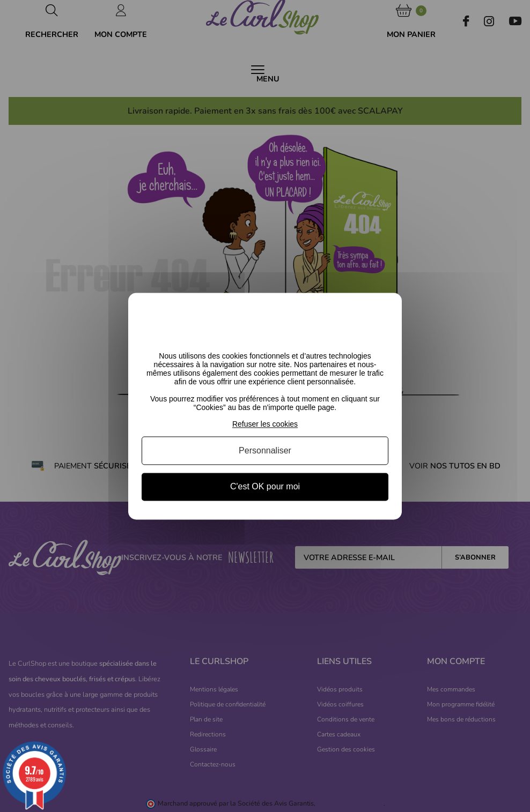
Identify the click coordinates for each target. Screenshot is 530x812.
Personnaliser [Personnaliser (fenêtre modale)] (265, 451)
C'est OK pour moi (265, 487)
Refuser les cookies (265, 424)
